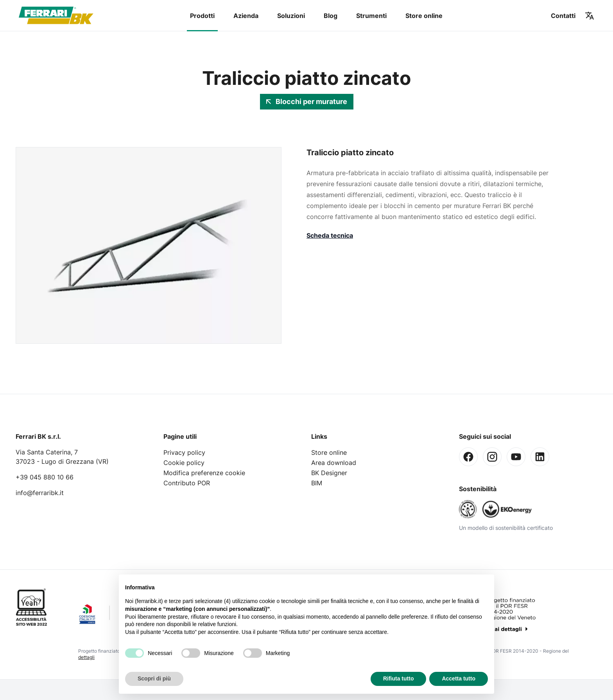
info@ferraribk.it (40, 493)
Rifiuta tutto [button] (399, 678)
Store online (424, 16)
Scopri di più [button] (154, 678)
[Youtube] (516, 457)
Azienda (246, 16)
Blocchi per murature (307, 101)
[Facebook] (468, 457)
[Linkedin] (540, 457)
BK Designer (329, 473)
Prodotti (202, 16)
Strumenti (371, 16)
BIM (317, 483)
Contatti (563, 16)
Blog (331, 16)
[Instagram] (492, 457)
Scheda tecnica (330, 235)
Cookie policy (184, 463)
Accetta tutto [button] (459, 678)
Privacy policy (184, 452)
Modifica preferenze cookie (204, 473)
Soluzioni (291, 16)
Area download (334, 463)
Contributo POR (187, 483)
